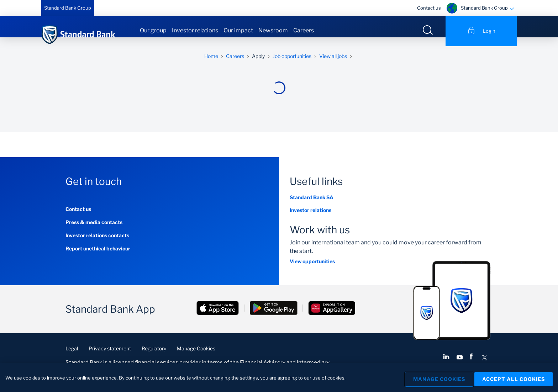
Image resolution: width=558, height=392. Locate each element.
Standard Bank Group (68, 8)
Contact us (429, 8)
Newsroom (273, 30)
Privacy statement (110, 357)
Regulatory (154, 357)
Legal (72, 357)
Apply (258, 65)
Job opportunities (292, 65)
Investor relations (195, 30)
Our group (153, 30)
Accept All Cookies (514, 378)
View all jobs (333, 65)
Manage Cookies (196, 357)
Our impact (238, 30)
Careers (304, 30)
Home (211, 65)
